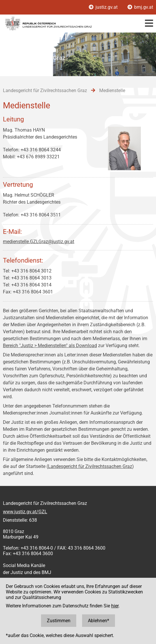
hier (115, 606)
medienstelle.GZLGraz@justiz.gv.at (39, 242)
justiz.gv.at (104, 7)
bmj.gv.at (140, 7)
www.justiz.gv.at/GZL (25, 512)
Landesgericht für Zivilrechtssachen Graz (90, 466)
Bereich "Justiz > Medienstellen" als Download (50, 346)
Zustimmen (59, 621)
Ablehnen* (99, 621)
